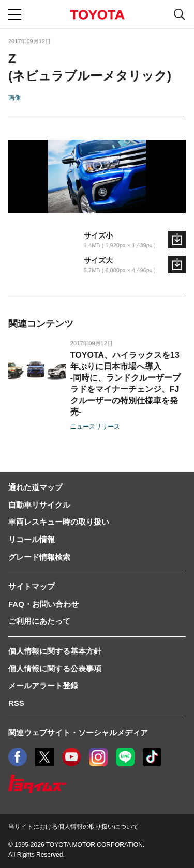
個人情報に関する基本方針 (55, 651)
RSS (16, 703)
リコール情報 (32, 539)
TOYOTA (97, 15)
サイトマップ (32, 586)
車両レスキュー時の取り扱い (59, 522)
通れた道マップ (35, 487)
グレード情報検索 (39, 557)
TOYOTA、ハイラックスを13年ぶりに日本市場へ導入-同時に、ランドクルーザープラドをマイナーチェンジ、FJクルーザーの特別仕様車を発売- (125, 383)
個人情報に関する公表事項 (55, 668)
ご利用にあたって (39, 621)
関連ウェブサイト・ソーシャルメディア (78, 732)
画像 (14, 98)
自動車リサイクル (39, 505)
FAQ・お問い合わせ (43, 604)
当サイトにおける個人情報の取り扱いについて (73, 827)
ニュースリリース (95, 427)
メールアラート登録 (43, 685)
